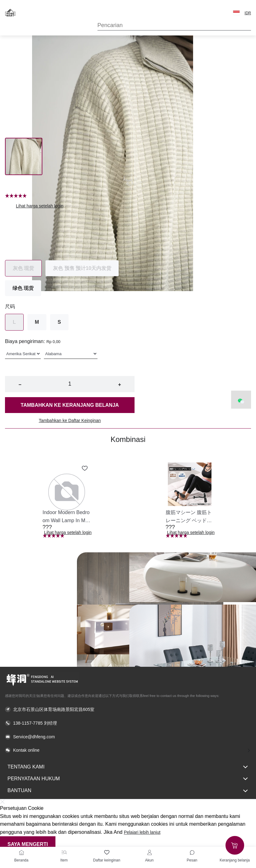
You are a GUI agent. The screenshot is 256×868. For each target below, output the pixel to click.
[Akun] (149, 852)
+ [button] (119, 385)
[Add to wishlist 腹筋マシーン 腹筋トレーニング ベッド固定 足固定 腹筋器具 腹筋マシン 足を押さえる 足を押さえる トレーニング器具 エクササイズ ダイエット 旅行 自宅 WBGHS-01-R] (208, 468)
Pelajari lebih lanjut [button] (142, 832)
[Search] (174, 25)
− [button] (20, 385)
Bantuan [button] (128, 791)
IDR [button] (248, 13)
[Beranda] (21, 852)
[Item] (64, 852)
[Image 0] (24, 156)
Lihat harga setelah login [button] (40, 206)
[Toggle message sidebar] (192, 852)
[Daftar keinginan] (107, 852)
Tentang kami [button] (128, 767)
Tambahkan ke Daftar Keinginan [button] (70, 420)
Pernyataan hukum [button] (128, 779)
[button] (236, 13)
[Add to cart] (235, 845)
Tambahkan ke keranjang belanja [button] (70, 405)
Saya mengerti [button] (28, 844)
